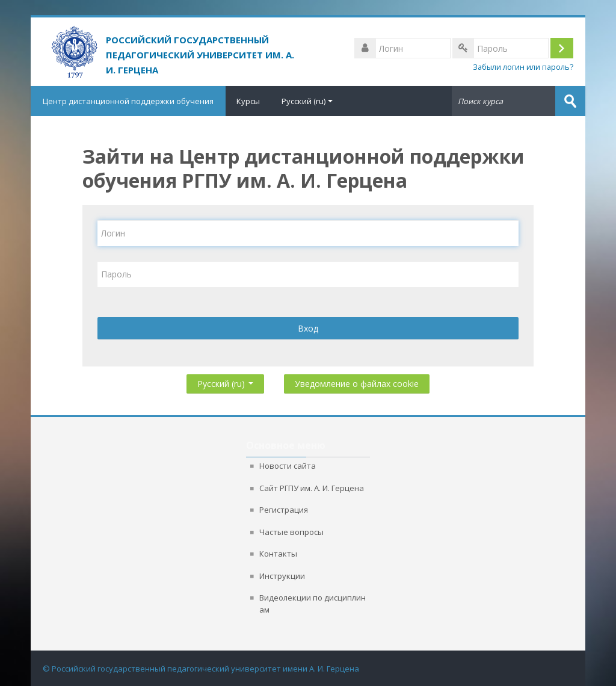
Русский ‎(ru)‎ (307, 101)
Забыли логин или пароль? (523, 67)
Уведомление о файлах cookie (357, 384)
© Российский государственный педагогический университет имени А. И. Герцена (201, 669)
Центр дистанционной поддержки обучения (128, 101)
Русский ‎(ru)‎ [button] (225, 381)
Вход (308, 328)
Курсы (248, 101)
